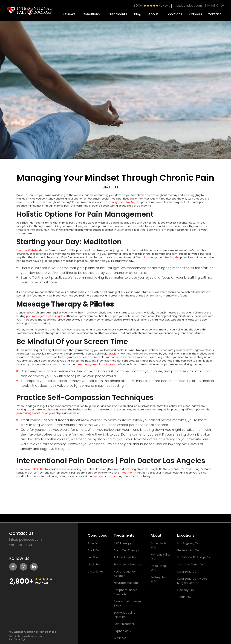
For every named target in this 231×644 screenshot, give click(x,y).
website (98, 478)
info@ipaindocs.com (187, 6)
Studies (113, 356)
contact (112, 478)
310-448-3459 (214, 6)
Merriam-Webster (28, 252)
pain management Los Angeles (121, 204)
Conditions (91, 14)
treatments (129, 475)
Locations (174, 14)
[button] (91, 13)
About (153, 14)
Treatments (118, 14)
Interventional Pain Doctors (33, 471)
